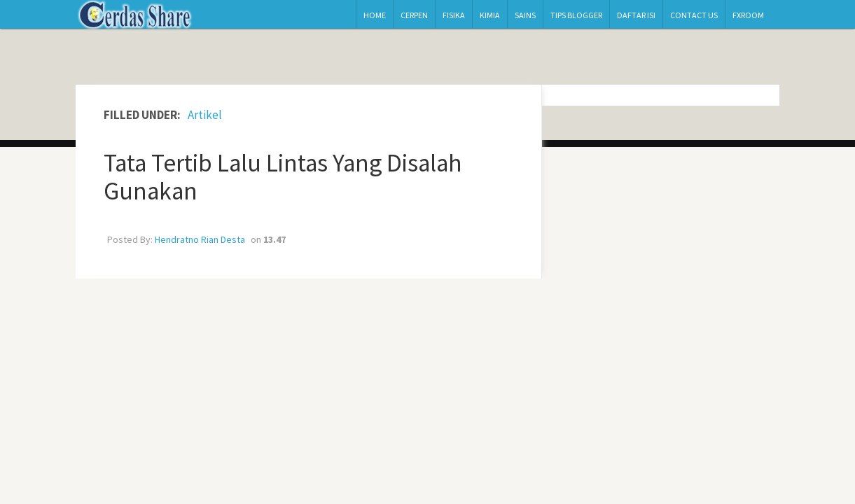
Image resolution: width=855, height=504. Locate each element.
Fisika (454, 15)
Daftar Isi (636, 15)
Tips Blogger (576, 15)
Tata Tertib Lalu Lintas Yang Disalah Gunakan (283, 177)
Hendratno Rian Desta (200, 239)
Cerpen (414, 15)
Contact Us (694, 15)
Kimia (490, 15)
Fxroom (748, 15)
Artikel (205, 115)
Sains (525, 15)
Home (375, 15)
